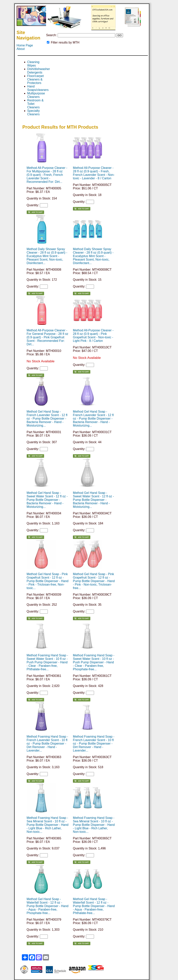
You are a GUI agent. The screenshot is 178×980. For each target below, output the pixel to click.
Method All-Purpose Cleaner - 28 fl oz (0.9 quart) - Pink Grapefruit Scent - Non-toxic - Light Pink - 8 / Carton (93, 336)
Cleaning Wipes (33, 64)
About (21, 49)
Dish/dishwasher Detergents (39, 71)
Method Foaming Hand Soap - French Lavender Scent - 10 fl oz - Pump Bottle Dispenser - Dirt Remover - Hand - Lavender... (47, 744)
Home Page (25, 45)
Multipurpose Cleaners (36, 95)
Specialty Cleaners (34, 112)
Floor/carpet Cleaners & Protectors (36, 79)
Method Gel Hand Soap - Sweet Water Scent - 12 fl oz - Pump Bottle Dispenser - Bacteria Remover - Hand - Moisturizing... (47, 500)
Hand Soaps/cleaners (38, 88)
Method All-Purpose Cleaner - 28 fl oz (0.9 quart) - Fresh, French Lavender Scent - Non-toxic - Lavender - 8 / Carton (94, 173)
